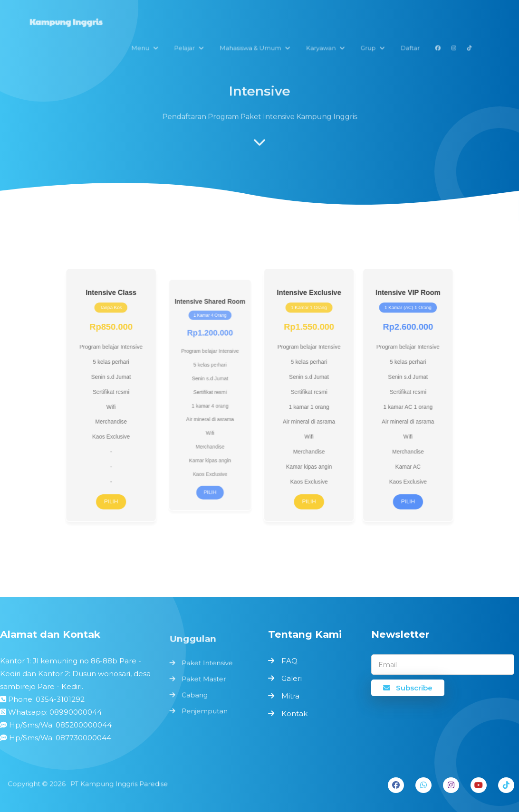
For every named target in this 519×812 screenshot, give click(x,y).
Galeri (292, 678)
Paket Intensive (207, 664)
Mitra (290, 696)
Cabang (195, 694)
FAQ (289, 661)
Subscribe (408, 688)
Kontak (294, 713)
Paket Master (204, 679)
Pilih (124, 492)
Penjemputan (205, 710)
